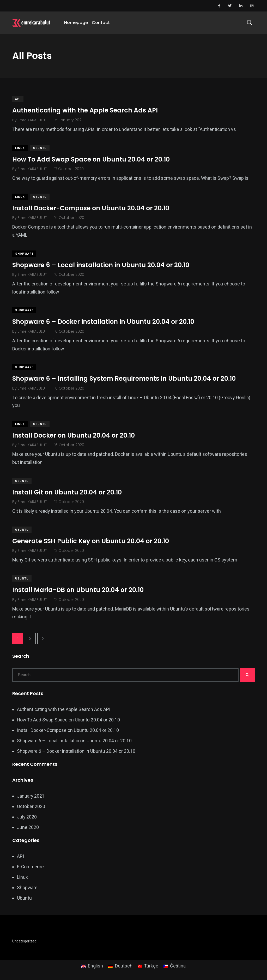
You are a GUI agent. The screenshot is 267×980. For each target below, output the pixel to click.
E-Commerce (31, 867)
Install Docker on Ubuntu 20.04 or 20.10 (74, 435)
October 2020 (31, 806)
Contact (101, 23)
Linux (20, 148)
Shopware (24, 254)
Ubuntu (40, 148)
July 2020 (27, 817)
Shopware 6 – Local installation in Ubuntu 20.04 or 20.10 (101, 265)
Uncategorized (24, 941)
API (18, 99)
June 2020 (28, 827)
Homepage (76, 23)
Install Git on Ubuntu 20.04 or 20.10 (67, 492)
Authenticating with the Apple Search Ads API (85, 110)
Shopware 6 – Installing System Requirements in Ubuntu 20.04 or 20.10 (124, 378)
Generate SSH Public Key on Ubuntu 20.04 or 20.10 (91, 541)
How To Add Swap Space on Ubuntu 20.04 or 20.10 (91, 159)
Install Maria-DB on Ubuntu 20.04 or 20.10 (78, 590)
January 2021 (31, 796)
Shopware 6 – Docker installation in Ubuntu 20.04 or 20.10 (103, 322)
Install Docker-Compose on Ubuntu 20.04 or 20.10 (91, 208)
